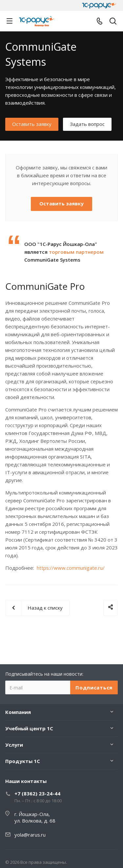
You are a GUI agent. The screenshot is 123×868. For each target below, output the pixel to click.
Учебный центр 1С (29, 728)
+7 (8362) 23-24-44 (37, 793)
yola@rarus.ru (30, 835)
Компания (18, 712)
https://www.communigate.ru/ (71, 568)
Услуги (14, 745)
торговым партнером (76, 252)
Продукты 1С (23, 761)
